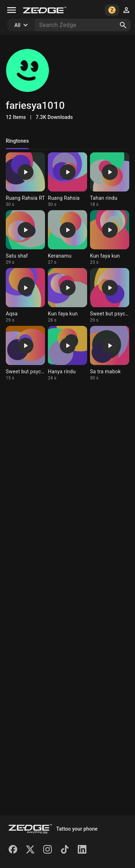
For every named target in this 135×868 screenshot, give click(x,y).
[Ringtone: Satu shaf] (25, 238)
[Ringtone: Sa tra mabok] (110, 353)
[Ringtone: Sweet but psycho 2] (110, 296)
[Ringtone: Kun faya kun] (110, 238)
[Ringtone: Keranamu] (67, 238)
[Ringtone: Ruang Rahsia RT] (25, 180)
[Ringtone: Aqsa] (25, 296)
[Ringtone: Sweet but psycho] (25, 353)
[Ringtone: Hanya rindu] (67, 353)
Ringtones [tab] (17, 141)
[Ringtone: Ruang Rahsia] (67, 180)
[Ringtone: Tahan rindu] (110, 180)
